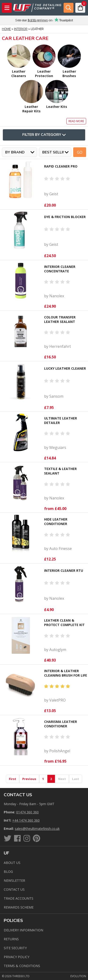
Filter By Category (44, 135)
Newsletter (14, 880)
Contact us (14, 889)
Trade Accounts (19, 898)
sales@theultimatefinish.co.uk (37, 829)
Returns (11, 939)
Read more (76, 121)
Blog (8, 872)
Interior (21, 29)
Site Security (15, 948)
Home (6, 29)
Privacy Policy (17, 957)
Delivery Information (23, 930)
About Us (12, 863)
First (13, 779)
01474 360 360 (27, 812)
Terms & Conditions (22, 966)
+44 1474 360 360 (26, 820)
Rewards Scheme (19, 907)
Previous (29, 779)
